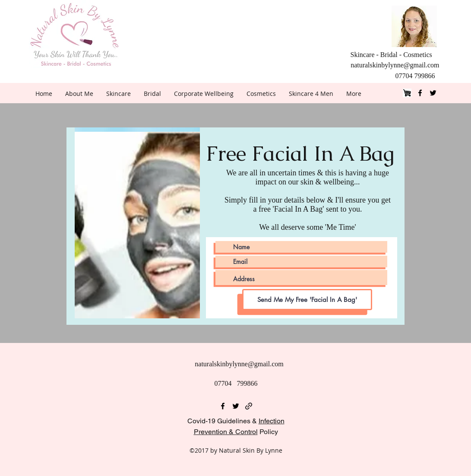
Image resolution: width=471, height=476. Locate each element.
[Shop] (407, 93)
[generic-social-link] (249, 406)
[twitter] (433, 93)
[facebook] (420, 93)
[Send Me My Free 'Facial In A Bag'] (307, 300)
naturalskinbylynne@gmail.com (395, 65)
